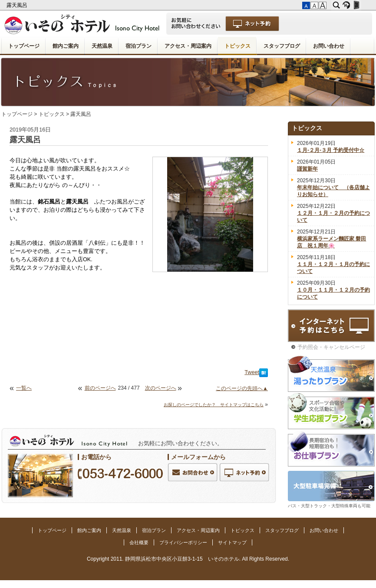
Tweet (252, 372)
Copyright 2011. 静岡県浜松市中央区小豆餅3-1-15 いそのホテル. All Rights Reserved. (188, 559)
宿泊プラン (139, 46)
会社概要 (139, 542)
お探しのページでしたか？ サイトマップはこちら (214, 405)
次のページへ (161, 388)
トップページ (24, 46)
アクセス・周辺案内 (188, 46)
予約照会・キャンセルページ (331, 347)
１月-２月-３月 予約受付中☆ (331, 150)
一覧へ (24, 388)
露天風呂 (18, 5)
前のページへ (100, 388)
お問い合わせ (329, 46)
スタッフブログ (282, 46)
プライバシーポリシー (183, 542)
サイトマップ (232, 542)
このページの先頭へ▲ (242, 388)
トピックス (237, 46)
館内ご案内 (66, 46)
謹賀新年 (307, 169)
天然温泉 (102, 46)
